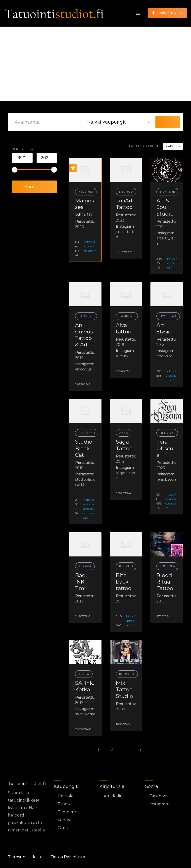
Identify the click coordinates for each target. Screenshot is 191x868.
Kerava (85, 566)
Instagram (159, 804)
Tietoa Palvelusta (68, 857)
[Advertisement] (95, 64)
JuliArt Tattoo (124, 204)
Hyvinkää (168, 316)
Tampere (167, 192)
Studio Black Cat (84, 448)
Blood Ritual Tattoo (165, 582)
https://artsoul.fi (172, 263)
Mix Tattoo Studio (124, 689)
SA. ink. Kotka (85, 686)
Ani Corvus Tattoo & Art (84, 335)
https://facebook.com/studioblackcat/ (89, 509)
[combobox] (118, 122)
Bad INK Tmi (80, 582)
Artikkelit (113, 796)
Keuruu (126, 192)
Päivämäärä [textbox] (174, 146)
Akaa (124, 433)
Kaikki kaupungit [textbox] (107, 122)
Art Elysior (165, 328)
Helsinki (86, 192)
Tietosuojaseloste (25, 857)
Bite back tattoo (124, 582)
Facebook (159, 796)
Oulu (63, 828)
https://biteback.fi (131, 621)
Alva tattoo (124, 328)
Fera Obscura (166, 448)
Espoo (64, 804)
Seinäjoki (87, 433)
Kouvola (167, 566)
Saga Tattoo (124, 445)
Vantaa (65, 820)
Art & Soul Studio (165, 207)
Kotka (84, 674)
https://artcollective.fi (171, 376)
